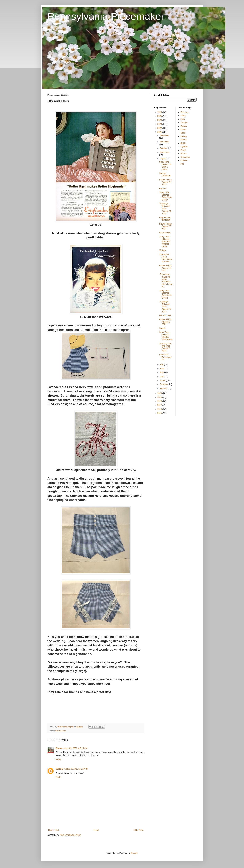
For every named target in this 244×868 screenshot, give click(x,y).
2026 (160, 112)
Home (96, 830)
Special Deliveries (165, 174)
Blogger (134, 853)
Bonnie (59, 748)
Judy (183, 119)
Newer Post (54, 830)
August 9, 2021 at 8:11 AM (75, 748)
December (164, 135)
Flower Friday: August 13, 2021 (166, 268)
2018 (160, 401)
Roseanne (185, 157)
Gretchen (185, 112)
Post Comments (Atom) (70, 835)
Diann (183, 129)
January (164, 388)
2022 (160, 128)
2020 (160, 393)
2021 (160, 132)
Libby (183, 116)
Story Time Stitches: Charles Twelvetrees (166, 336)
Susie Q (59, 769)
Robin (183, 143)
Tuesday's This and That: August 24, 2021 (165, 209)
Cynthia (184, 147)
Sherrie (184, 140)
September (165, 152)
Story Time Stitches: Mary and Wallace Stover (165, 241)
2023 (160, 124)
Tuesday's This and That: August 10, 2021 (165, 307)
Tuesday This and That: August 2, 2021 (165, 347)
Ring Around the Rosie (165, 219)
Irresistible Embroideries (165, 357)
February (164, 384)
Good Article (165, 233)
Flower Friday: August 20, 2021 (166, 226)
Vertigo (162, 250)
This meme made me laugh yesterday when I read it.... (166, 280)
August (163, 159)
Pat (182, 164)
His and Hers (60, 731)
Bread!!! (163, 189)
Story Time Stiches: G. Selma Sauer (166, 166)
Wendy (184, 126)
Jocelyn (184, 123)
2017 (160, 405)
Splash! (163, 328)
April (162, 377)
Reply (58, 759)
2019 (160, 397)
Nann (183, 133)
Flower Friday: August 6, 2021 (166, 322)
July (162, 365)
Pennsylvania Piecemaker (106, 16)
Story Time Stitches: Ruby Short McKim (166, 196)
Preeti (183, 150)
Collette (184, 160)
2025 (160, 116)
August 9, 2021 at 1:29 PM (76, 769)
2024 (160, 120)
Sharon (184, 154)
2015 (160, 413)
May (162, 372)
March (163, 380)
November (164, 142)
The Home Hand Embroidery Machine (166, 258)
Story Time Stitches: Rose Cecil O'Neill (165, 294)
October (164, 148)
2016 (160, 409)
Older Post (138, 830)
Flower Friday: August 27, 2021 (166, 182)
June (162, 369)
